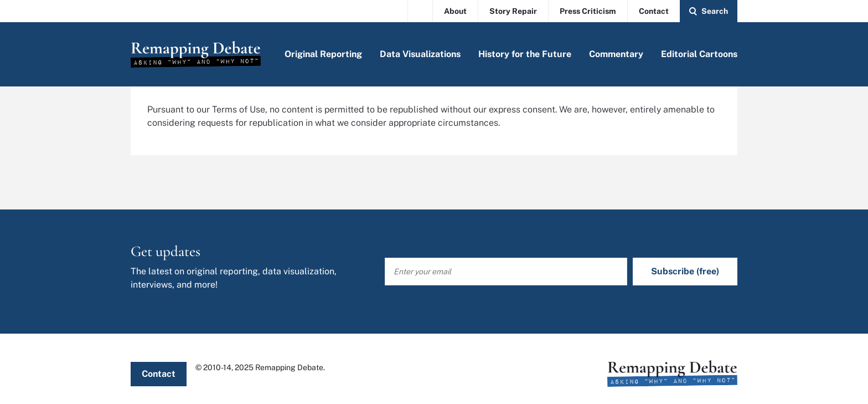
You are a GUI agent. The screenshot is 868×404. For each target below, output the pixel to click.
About (455, 11)
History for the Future (525, 54)
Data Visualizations (420, 54)
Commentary (616, 54)
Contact (654, 11)
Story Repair (513, 11)
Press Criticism (588, 11)
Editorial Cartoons (699, 54)
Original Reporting (323, 54)
